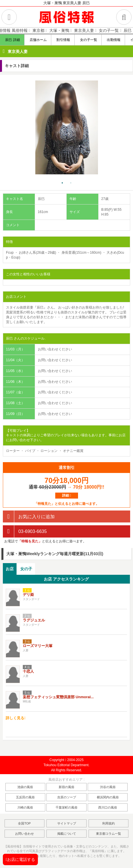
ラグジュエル (34, 620)
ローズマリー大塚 (38, 646)
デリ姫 (28, 595)
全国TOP (24, 823)
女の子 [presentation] (26, 569)
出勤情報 (113, 40)
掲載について (67, 834)
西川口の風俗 (108, 807)
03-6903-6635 (25, 531)
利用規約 (109, 823)
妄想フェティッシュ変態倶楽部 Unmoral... (58, 697)
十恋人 (28, 671)
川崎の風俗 (25, 807)
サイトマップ (67, 823)
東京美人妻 (18, 51)
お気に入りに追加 (29, 517)
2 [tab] (71, 183)
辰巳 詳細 (12, 40)
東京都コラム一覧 (109, 834)
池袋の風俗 (25, 787)
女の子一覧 (88, 40)
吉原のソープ (67, 797)
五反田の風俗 (25, 797)
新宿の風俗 (66, 787)
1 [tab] (62, 183)
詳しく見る (16, 718)
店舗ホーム (38, 40)
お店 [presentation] (10, 569)
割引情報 (63, 40)
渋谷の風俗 (108, 787)
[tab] (10, 569)
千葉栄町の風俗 (66, 807)
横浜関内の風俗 (108, 797)
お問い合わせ (24, 834)
